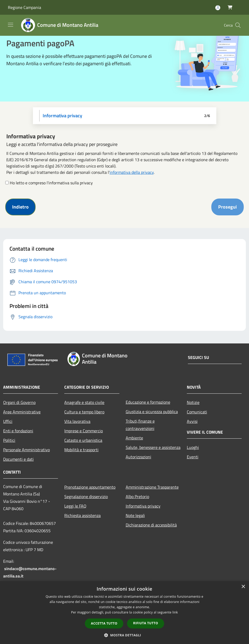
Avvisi (192, 421)
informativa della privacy (132, 172)
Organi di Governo (19, 402)
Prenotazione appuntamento (90, 487)
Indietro (20, 207)
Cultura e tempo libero (84, 412)
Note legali (135, 515)
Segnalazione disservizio (86, 496)
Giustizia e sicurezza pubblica (152, 412)
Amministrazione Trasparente (152, 487)
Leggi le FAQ (75, 506)
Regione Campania (25, 7)
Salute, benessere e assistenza (153, 447)
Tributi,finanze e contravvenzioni (140, 425)
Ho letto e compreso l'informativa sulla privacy (51, 183)
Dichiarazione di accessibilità (151, 525)
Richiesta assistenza (82, 515)
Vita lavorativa (77, 421)
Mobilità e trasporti (81, 450)
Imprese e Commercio (84, 431)
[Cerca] (238, 25)
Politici (9, 440)
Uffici (8, 421)
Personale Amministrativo (26, 450)
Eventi (193, 457)
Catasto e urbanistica (83, 440)
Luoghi (193, 447)
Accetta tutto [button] (104, 623)
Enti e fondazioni (18, 431)
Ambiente (134, 438)
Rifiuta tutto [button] (146, 623)
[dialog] (124, 613)
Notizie (193, 402)
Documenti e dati (18, 459)
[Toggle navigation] (11, 25)
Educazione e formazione (148, 402)
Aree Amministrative (22, 412)
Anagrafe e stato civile (84, 402)
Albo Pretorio (137, 496)
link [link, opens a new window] (175, 612)
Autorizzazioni (138, 457)
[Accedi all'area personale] (218, 8)
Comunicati (197, 412)
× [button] (243, 587)
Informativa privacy (143, 506)
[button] (125, 635)
